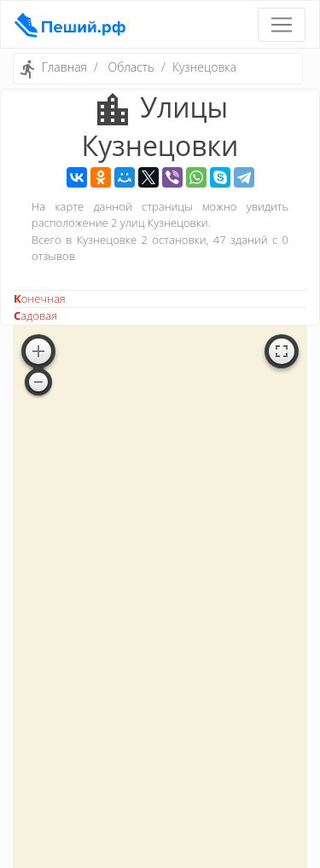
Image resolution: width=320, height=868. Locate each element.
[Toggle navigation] (282, 25)
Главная (64, 67)
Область (131, 67)
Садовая (35, 315)
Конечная (40, 298)
